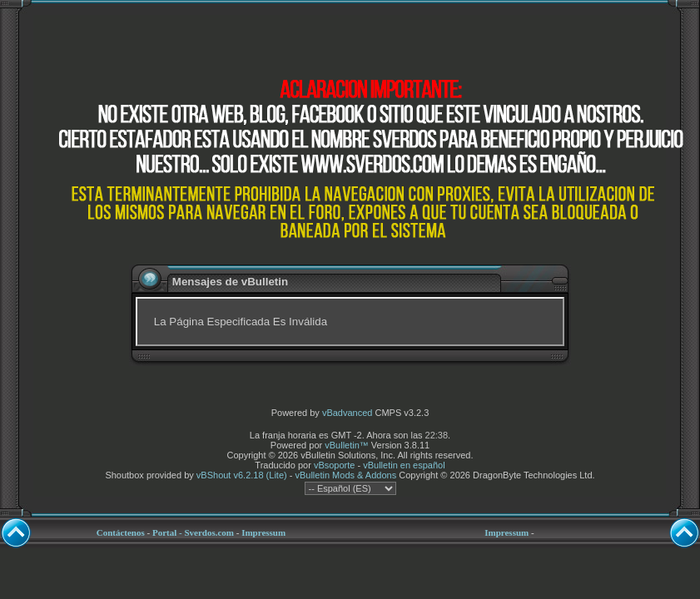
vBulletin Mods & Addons (345, 475)
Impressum (263, 532)
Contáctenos (121, 532)
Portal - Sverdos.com (193, 532)
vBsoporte (335, 465)
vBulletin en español (404, 465)
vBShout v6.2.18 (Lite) (242, 475)
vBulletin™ (347, 445)
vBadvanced (348, 413)
